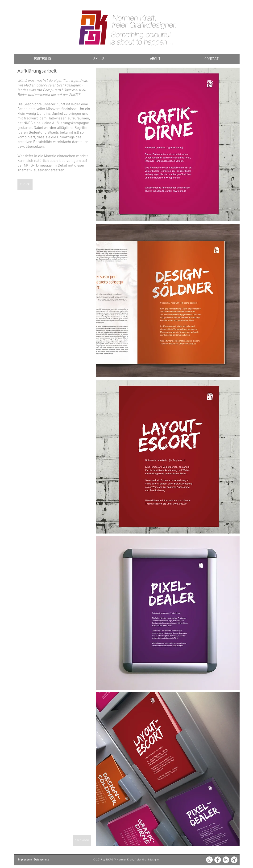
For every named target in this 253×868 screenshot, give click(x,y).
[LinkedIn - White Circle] (226, 860)
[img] (168, 144)
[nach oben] (82, 840)
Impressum (25, 860)
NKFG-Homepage (38, 166)
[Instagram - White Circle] (209, 860)
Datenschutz (41, 860)
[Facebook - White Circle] (218, 860)
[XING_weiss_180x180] (234, 860)
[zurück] (25, 184)
